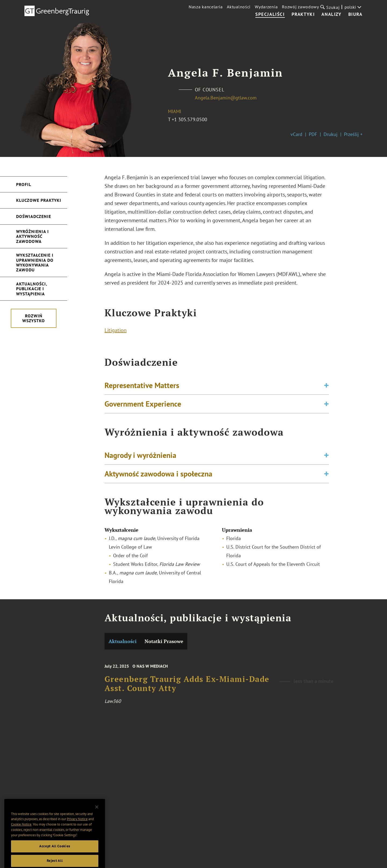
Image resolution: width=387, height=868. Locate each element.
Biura (355, 15)
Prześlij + (353, 134)
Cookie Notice (21, 833)
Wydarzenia (266, 7)
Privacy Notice (77, 828)
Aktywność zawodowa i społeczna (158, 476)
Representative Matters (142, 388)
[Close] (97, 816)
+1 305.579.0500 (189, 119)
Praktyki (303, 15)
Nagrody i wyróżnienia (140, 458)
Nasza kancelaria (206, 7)
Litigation (116, 331)
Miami (175, 111)
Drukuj (331, 134)
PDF (313, 134)
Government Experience (143, 406)
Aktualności (239, 7)
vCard (296, 134)
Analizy (331, 15)
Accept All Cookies (55, 855)
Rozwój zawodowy (300, 7)
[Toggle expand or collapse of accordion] (326, 388)
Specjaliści (270, 15)
